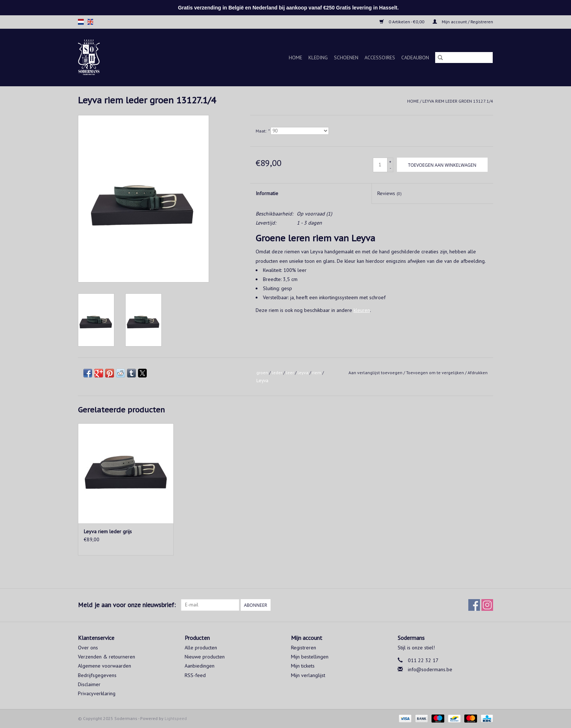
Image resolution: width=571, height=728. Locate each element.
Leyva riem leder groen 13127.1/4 (458, 101)
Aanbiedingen (200, 666)
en (90, 22)
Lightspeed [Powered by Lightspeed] (176, 718)
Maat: (262, 131)
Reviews (389, 193)
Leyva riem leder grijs (108, 531)
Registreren (304, 648)
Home (296, 58)
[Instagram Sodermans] (487, 605)
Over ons (88, 648)
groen (262, 373)
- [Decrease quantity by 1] (390, 168)
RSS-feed (195, 675)
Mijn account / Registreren (463, 22)
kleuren (362, 310)
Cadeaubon (415, 58)
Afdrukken (478, 373)
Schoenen (346, 58)
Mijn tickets (303, 666)
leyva (303, 373)
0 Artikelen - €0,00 (402, 22)
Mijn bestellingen (310, 657)
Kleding (318, 58)
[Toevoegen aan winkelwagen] (442, 165)
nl (81, 22)
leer (290, 373)
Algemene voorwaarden (105, 666)
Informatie (267, 193)
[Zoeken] (464, 58)
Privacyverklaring (97, 693)
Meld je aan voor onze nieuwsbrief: (127, 605)
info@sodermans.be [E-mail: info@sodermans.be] (430, 669)
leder (277, 373)
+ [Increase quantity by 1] (390, 161)
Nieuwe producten (205, 657)
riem (317, 373)
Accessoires (380, 58)
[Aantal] (380, 165)
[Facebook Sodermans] (474, 605)
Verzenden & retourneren (107, 657)
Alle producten (201, 648)
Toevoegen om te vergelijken (436, 373)
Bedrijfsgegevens (97, 675)
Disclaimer (89, 684)
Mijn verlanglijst (308, 675)
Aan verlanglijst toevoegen (376, 373)
